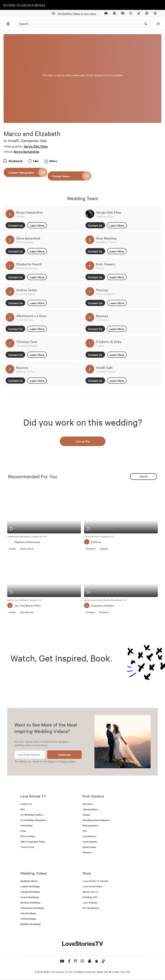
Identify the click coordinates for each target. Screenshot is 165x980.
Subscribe (64, 755)
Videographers (90, 809)
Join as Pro (83, 441)
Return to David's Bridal (24, 5)
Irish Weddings (28, 913)
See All (143, 476)
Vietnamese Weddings (32, 908)
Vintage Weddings (30, 892)
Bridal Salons (89, 847)
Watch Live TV (90, 892)
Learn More (37, 225)
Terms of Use (27, 847)
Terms (51, 761)
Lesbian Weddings (30, 886)
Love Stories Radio (92, 886)
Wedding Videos (29, 881)
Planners (87, 852)
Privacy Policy (67, 761)
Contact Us (15, 225)
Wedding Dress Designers (96, 820)
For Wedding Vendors (32, 815)
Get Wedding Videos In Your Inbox (75, 14)
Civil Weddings (28, 919)
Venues (86, 815)
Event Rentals (90, 842)
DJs (85, 831)
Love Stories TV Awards (95, 881)
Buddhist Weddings (31, 924)
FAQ (23, 809)
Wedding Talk (90, 897)
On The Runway (91, 908)
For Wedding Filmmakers (33, 820)
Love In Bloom (90, 902)
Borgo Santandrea (26, 151)
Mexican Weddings (30, 902)
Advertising (26, 825)
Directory (88, 804)
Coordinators (89, 836)
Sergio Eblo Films (36, 146)
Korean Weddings (30, 897)
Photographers (90, 825)
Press (23, 831)
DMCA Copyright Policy (33, 842)
